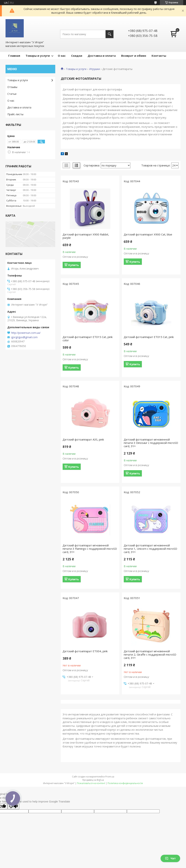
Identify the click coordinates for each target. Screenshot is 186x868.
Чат (170, 858)
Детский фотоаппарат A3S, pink (83, 439)
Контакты (159, 56)
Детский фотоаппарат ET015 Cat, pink (149, 337)
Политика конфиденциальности (125, 783)
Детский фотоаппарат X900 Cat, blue (148, 234)
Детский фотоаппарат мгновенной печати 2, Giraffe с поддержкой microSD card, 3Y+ (150, 654)
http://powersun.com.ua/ (26, 333)
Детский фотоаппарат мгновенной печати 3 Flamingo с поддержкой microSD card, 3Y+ (90, 549)
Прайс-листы (15, 114)
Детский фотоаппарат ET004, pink (85, 651)
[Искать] (109, 34)
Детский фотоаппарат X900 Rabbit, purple (86, 236)
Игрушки (94, 69)
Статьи (12, 94)
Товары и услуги (38, 56)
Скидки (77, 56)
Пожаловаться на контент (91, 783)
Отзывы (12, 87)
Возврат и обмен (134, 56)
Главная (14, 56)
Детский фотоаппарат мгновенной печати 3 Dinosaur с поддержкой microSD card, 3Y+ (151, 443)
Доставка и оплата (102, 56)
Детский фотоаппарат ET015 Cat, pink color (88, 339)
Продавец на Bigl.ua (93, 780)
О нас (62, 56)
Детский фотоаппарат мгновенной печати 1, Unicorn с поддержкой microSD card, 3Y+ (150, 549)
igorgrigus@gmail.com (24, 337)
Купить (74, 265)
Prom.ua (110, 777)
